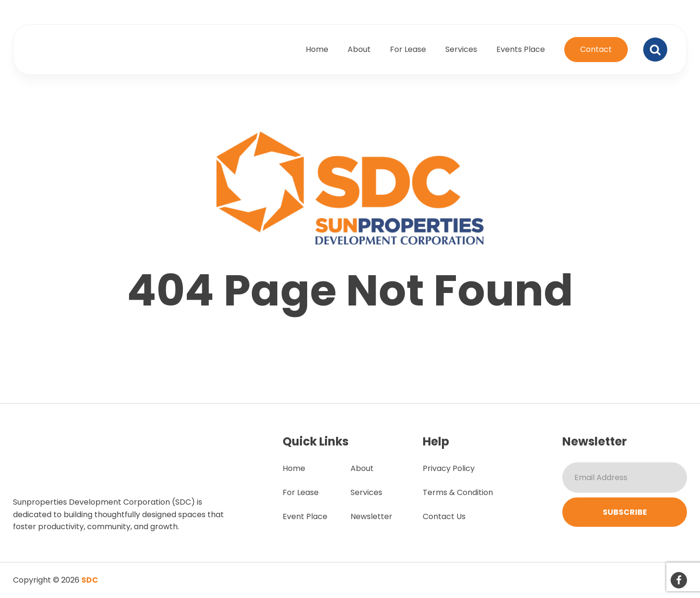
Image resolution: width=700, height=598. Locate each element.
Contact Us (444, 516)
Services (461, 49)
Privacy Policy (449, 468)
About (359, 49)
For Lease (408, 49)
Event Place (305, 516)
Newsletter (371, 516)
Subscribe (625, 512)
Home (317, 49)
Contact (596, 49)
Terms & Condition (458, 492)
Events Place (521, 49)
